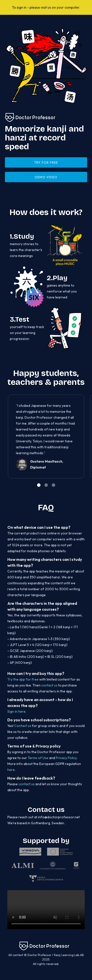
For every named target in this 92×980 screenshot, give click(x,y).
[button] (77, 439)
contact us (49, 685)
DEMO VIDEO (46, 177)
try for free (46, 162)
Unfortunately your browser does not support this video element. (46, 910)
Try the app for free (23, 679)
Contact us (23, 726)
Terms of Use (38, 758)
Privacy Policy (66, 758)
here (11, 770)
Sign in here (16, 711)
